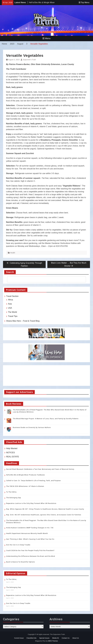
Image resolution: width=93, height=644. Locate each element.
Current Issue (19, 638)
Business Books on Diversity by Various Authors (32, 428)
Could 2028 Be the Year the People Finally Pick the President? (30, 551)
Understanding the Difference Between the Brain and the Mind (31, 556)
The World (12, 312)
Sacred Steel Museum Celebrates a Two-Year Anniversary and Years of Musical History (40, 469)
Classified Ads (31, 638)
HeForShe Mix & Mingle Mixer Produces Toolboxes (25, 475)
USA (10, 308)
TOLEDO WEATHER (46, 376)
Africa (10, 300)
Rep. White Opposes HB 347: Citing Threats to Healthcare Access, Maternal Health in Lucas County (45, 509)
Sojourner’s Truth (29, 60)
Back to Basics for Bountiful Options (21, 562)
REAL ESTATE (13, 457)
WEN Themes (53, 641)
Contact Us (66, 638)
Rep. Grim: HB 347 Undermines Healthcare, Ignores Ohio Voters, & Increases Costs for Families (44, 515)
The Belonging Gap (14, 498)
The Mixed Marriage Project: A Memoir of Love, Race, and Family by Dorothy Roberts (46, 419)
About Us (76, 638)
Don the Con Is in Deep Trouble (18, 545)
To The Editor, (12, 492)
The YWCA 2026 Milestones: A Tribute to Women (25, 486)
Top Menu (84, 2)
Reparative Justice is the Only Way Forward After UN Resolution (31, 503)
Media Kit (56, 638)
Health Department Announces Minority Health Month (27, 533)
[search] (44, 279)
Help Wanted (12, 448)
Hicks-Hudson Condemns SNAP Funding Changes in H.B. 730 (30, 528)
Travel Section (12, 296)
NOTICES (10, 453)
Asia (10, 304)
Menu (46, 38)
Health (13, 253)
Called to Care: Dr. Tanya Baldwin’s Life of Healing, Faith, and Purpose (33, 481)
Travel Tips (13, 316)
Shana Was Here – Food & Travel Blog (23, 321)
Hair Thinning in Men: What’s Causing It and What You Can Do (30, 539)
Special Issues (44, 638)
